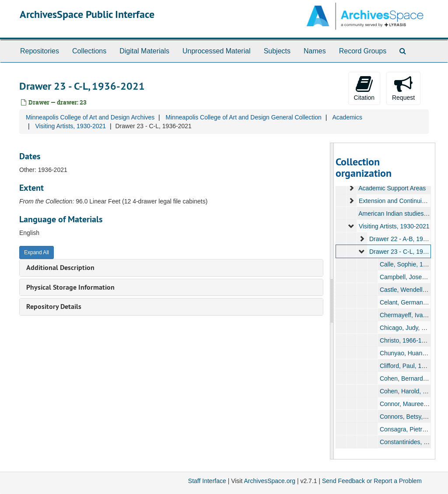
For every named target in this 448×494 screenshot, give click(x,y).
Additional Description (60, 268)
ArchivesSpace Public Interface (87, 14)
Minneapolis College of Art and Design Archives (90, 117)
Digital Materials (144, 51)
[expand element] (351, 188)
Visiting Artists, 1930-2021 (70, 126)
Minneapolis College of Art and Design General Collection (243, 117)
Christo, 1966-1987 (405, 340)
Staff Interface (207, 481)
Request (403, 88)
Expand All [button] (37, 252)
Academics (347, 117)
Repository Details (54, 307)
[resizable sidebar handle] (332, 301)
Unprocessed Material (217, 51)
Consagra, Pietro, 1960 (411, 429)
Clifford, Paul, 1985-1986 (413, 366)
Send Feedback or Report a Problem (372, 481)
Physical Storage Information (70, 287)
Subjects (277, 51)
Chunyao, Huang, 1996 (411, 353)
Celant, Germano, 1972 (411, 302)
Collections (89, 51)
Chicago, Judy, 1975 (407, 328)
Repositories (40, 51)
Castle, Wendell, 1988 (409, 290)
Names (315, 51)
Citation (364, 88)
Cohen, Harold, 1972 (408, 391)
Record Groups (363, 51)
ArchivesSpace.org (269, 481)
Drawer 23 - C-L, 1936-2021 (407, 252)
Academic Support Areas (392, 188)
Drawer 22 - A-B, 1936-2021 (407, 239)
